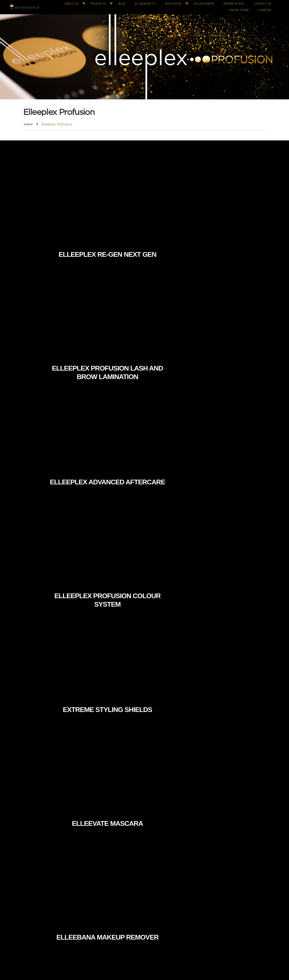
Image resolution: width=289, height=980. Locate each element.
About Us (82, 4)
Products (108, 4)
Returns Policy (160, 924)
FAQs (84, 884)
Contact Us (263, 4)
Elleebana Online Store (166, 876)
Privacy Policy (160, 916)
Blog (131, 4)
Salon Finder (208, 4)
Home (29, 122)
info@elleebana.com (243, 884)
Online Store (242, 8)
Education (178, 4)
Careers (265, 8)
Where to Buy (237, 4)
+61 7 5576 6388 (237, 876)
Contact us (88, 900)
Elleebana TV (152, 4)
